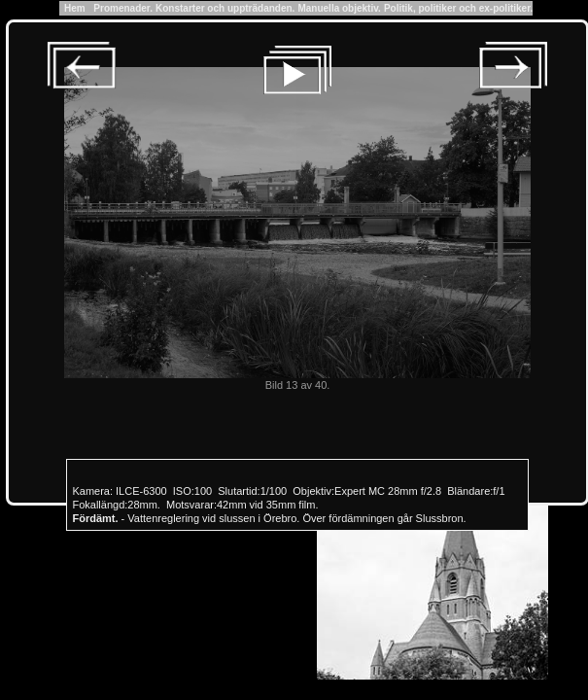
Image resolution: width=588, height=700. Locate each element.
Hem (75, 8)
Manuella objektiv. (339, 8)
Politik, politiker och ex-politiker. (458, 8)
